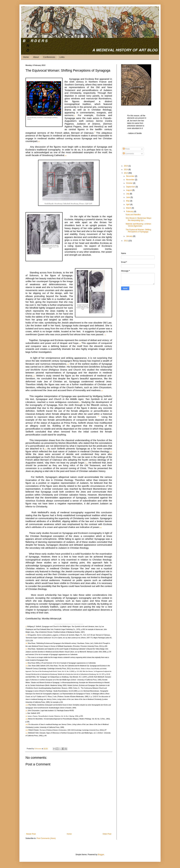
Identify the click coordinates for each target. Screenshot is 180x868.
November (131, 180)
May (128, 201)
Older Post (107, 834)
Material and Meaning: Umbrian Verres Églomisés (138, 225)
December (131, 176)
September (131, 187)
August (129, 190)
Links (62, 57)
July (128, 194)
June (128, 197)
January (130, 236)
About (36, 57)
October (130, 183)
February (130, 211)
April (128, 204)
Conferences (49, 57)
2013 (126, 173)
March (129, 208)
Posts (126, 149)
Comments (128, 154)
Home (26, 57)
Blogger (101, 855)
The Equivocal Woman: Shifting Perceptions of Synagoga (138, 231)
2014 (126, 170)
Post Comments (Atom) (46, 838)
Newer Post (31, 834)
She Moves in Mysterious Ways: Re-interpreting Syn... (139, 219)
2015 (126, 166)
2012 (126, 241)
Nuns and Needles (133, 215)
